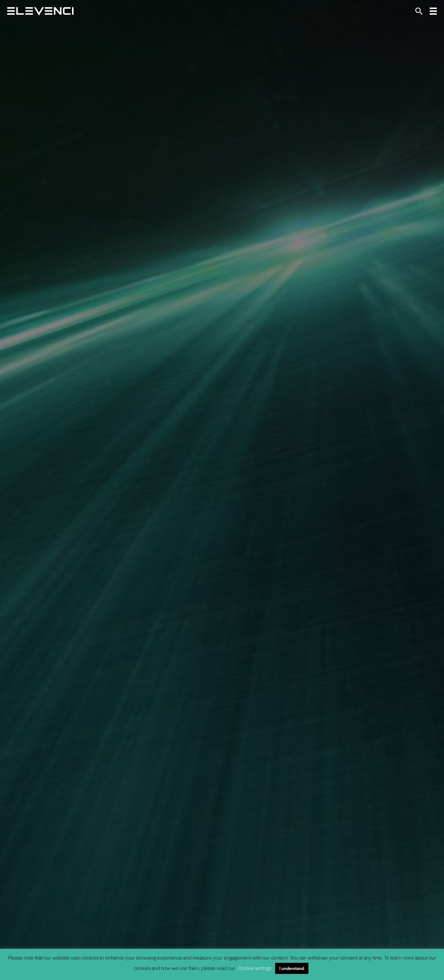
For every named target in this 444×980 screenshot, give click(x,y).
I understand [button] (292, 968)
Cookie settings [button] (255, 968)
